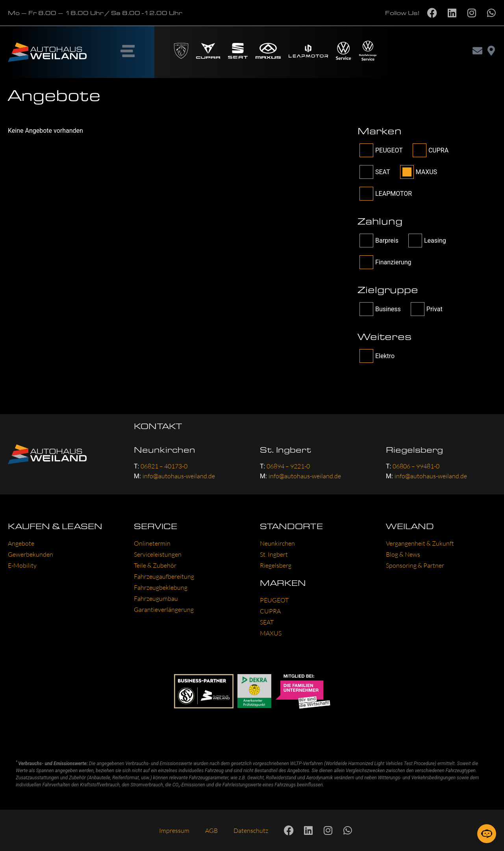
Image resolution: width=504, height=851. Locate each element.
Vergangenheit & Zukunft (420, 543)
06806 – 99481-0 (416, 466)
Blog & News (403, 554)
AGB (211, 831)
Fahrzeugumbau (156, 598)
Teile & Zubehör (155, 565)
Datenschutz (251, 831)
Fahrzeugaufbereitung (164, 576)
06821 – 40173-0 (164, 466)
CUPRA (431, 150)
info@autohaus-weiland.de (179, 476)
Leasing (427, 241)
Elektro (377, 356)
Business (380, 309)
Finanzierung (385, 262)
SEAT (375, 172)
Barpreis (379, 241)
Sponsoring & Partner (415, 565)
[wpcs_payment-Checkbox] (366, 241)
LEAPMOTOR (386, 194)
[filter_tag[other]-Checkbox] (366, 356)
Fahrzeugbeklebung (161, 587)
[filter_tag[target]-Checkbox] (366, 309)
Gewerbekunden (31, 554)
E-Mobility (22, 565)
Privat (427, 309)
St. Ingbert (274, 554)
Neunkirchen (277, 543)
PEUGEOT (381, 150)
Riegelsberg (276, 565)
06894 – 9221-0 (288, 466)
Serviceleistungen (158, 554)
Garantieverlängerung (164, 609)
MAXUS (419, 172)
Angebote (21, 543)
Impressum (174, 831)
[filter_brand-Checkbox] (366, 150)
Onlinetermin (152, 543)
